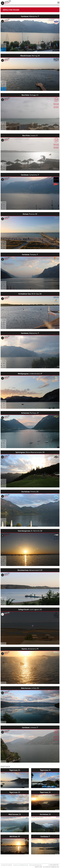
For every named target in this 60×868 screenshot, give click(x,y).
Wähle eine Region (11, 10)
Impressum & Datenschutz (21, 865)
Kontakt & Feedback (7, 865)
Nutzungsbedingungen (36, 865)
